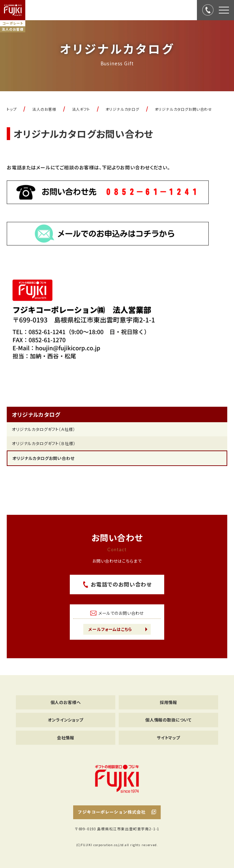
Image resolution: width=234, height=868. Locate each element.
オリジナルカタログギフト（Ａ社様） (43, 429)
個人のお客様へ (66, 702)
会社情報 (66, 738)
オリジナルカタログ (36, 414)
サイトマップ (168, 738)
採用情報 (168, 702)
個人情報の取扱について (168, 720)
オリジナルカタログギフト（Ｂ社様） (44, 443)
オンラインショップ (66, 720)
